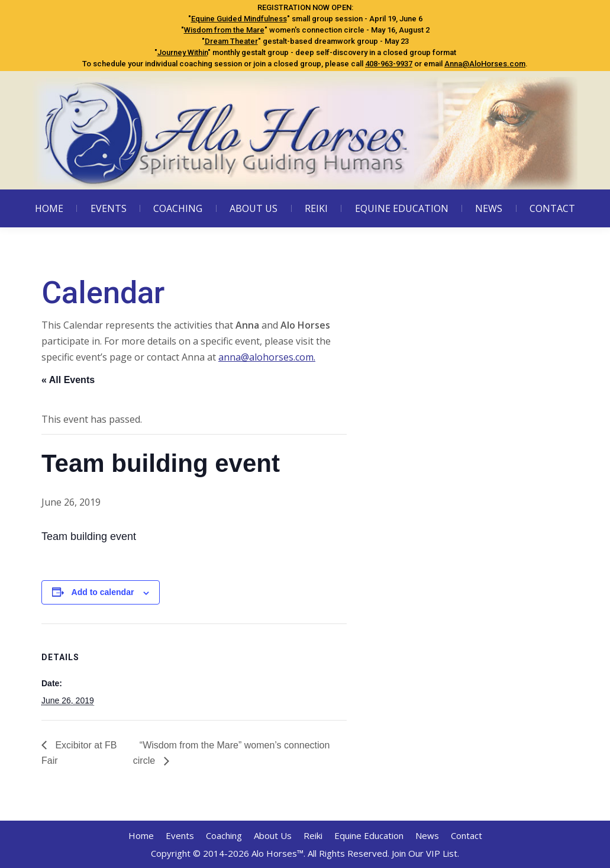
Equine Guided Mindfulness (239, 19)
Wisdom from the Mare (224, 30)
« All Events (68, 380)
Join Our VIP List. (425, 853)
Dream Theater (231, 41)
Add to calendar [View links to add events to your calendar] (103, 592)
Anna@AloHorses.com (485, 64)
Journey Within (183, 52)
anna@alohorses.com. (267, 357)
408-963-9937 (389, 64)
